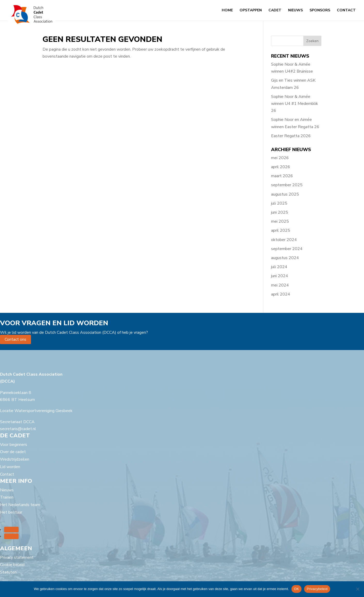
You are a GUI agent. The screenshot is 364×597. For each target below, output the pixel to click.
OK (296, 589)
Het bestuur (11, 512)
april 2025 (281, 230)
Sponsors (320, 11)
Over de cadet (13, 452)
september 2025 (287, 185)
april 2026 (281, 167)
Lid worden (10, 467)
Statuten (8, 572)
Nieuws (295, 11)
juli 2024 (279, 267)
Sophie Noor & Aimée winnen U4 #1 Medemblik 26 (295, 104)
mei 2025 (280, 221)
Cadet (275, 11)
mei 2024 (280, 285)
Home (227, 11)
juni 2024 (280, 276)
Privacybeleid (317, 589)
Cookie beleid (12, 565)
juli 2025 (279, 203)
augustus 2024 (285, 258)
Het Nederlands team (20, 505)
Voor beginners (14, 445)
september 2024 (287, 249)
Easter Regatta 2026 (291, 136)
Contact (346, 11)
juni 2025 (280, 212)
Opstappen (251, 11)
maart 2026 (282, 176)
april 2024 (281, 294)
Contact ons (15, 339)
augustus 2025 (285, 194)
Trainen (7, 497)
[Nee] (358, 589)
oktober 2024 (284, 240)
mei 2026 (280, 158)
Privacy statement (17, 557)
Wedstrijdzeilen (15, 459)
